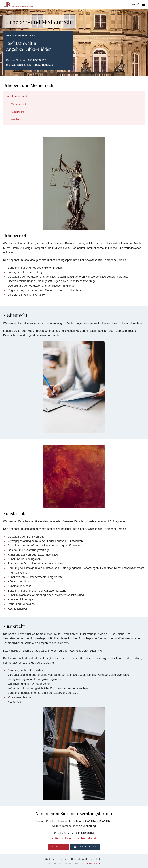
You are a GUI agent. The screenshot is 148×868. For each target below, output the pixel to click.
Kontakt (99, 859)
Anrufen (58, 847)
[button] (139, 5)
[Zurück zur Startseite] (19, 5)
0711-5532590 (37, 60)
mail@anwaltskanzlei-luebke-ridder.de (30, 65)
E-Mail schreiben (85, 847)
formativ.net (93, 864)
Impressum (63, 859)
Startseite (50, 859)
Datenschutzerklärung (82, 859)
